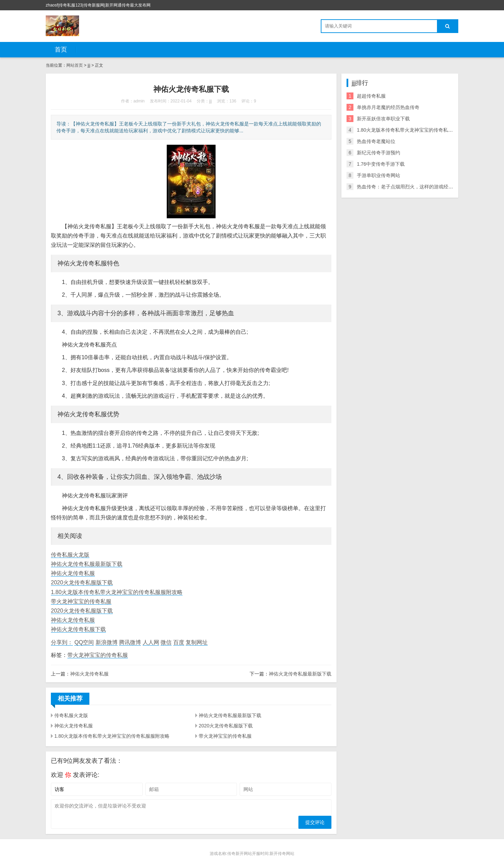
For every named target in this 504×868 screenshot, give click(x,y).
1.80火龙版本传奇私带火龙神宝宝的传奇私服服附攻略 (117, 592)
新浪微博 (107, 642)
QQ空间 (84, 642)
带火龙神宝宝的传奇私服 (81, 601)
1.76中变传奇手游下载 (381, 164)
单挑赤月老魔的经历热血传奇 (388, 107)
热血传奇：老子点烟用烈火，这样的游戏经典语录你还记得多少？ (427, 187)
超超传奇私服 (371, 96)
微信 (166, 642)
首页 (61, 50)
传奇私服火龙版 (70, 555)
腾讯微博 (130, 642)
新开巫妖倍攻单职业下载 (383, 119)
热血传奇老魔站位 (376, 141)
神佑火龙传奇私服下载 (78, 629)
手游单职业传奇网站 (379, 175)
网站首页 (75, 65)
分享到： (62, 642)
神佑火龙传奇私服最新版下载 (87, 564)
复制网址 (197, 642)
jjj (89, 65)
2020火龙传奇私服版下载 (82, 583)
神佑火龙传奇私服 (73, 573)
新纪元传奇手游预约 (379, 153)
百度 (179, 642)
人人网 (151, 642)
